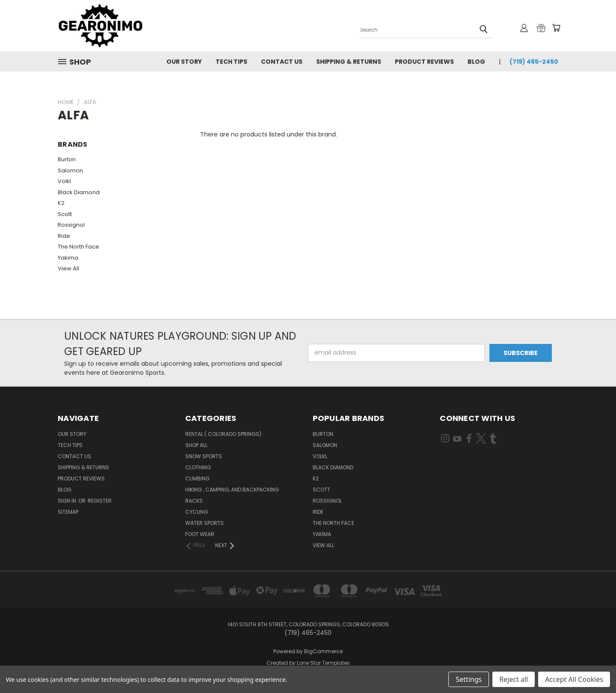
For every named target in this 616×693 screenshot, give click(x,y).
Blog (476, 62)
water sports (204, 523)
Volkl (64, 181)
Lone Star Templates (323, 663)
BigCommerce (323, 651)
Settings (469, 679)
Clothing (198, 467)
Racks (194, 501)
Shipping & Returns (349, 62)
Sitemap (68, 512)
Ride (64, 236)
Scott (65, 214)
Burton (67, 159)
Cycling (197, 512)
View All (68, 268)
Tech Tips (231, 62)
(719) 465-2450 (534, 62)
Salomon (70, 170)
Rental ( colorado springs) (223, 434)
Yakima (68, 258)
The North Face (78, 247)
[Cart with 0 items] (556, 28)
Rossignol (71, 225)
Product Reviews (424, 62)
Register (100, 501)
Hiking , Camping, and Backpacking (232, 490)
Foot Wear (200, 534)
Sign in (68, 501)
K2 (61, 203)
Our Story (184, 62)
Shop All (196, 445)
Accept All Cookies (574, 679)
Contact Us (282, 62)
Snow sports (204, 456)
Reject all (514, 679)
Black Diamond (79, 192)
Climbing (197, 478)
